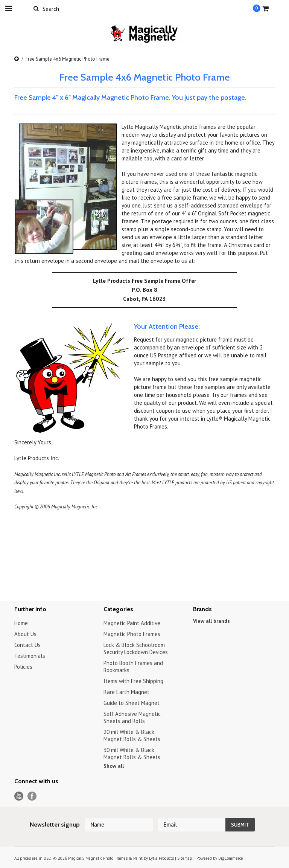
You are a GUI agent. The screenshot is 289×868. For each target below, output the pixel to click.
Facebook (32, 796)
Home (21, 623)
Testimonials (30, 656)
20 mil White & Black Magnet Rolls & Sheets (132, 735)
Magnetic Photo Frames (132, 634)
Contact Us (27, 645)
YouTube (19, 796)
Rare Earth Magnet (126, 692)
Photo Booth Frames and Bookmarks (133, 667)
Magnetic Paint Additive (132, 623)
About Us (25, 634)
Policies (23, 667)
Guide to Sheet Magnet (132, 703)
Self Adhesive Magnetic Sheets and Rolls (132, 717)
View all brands (211, 621)
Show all (114, 766)
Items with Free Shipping (133, 681)
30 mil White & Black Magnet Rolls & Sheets (132, 754)
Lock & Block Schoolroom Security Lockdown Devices (136, 648)
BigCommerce (231, 858)
